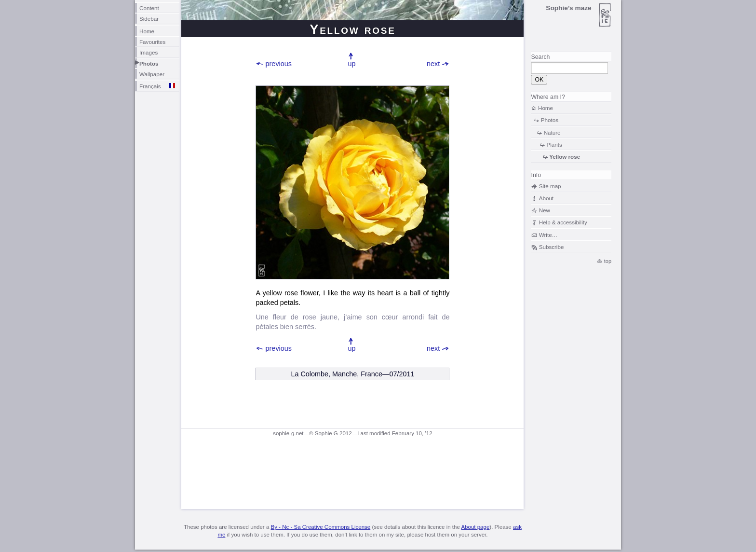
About (546, 198)
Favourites (152, 42)
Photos (149, 63)
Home (147, 31)
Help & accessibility (563, 222)
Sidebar (149, 19)
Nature (552, 132)
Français (150, 86)
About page (475, 527)
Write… (548, 235)
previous (279, 64)
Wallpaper (152, 74)
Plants (554, 145)
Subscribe (552, 247)
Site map (550, 186)
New (545, 210)
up (351, 64)
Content (149, 8)
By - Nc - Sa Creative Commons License (320, 527)
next (433, 64)
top (608, 261)
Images (148, 52)
